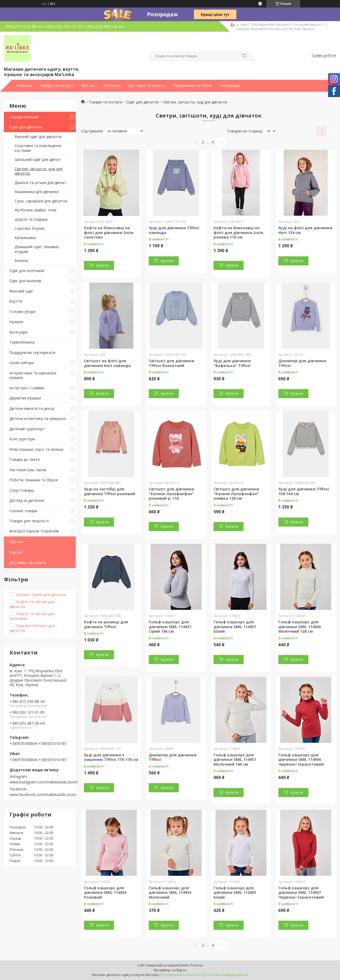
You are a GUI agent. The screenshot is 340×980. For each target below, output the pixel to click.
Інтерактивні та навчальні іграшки (33, 375)
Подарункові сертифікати (32, 353)
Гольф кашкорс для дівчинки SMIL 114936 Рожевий (105, 893)
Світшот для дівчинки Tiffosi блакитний (171, 363)
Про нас (88, 86)
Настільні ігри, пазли (28, 470)
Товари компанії (24, 117)
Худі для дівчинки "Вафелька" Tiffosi (232, 363)
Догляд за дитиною (27, 500)
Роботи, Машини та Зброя (33, 480)
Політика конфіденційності (227, 975)
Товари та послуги (56, 86)
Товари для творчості (29, 521)
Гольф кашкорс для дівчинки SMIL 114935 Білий (235, 893)
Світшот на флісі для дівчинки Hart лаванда (107, 363)
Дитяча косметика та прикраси (37, 418)
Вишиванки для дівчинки (37, 192)
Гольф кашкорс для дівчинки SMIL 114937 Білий (235, 627)
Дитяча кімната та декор (32, 408)
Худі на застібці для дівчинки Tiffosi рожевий (110, 491)
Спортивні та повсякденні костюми (38, 148)
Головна (24, 86)
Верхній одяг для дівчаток (38, 137)
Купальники (25, 238)
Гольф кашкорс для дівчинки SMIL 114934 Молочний (170, 893)
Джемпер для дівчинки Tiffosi (302, 363)
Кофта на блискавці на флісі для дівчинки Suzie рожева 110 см (238, 232)
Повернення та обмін (193, 86)
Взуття (16, 301)
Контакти (112, 86)
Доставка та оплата (147, 86)
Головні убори (22, 312)
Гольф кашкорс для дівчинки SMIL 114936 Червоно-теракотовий (301, 760)
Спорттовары (22, 490)
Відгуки (16, 552)
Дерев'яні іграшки (25, 398)
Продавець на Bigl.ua (170, 970)
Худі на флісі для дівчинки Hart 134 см (305, 230)
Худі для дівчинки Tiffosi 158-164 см (304, 491)
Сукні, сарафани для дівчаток (41, 201)
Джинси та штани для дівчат (40, 183)
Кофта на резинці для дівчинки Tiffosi (106, 624)
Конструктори (22, 439)
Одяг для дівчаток (26, 127)
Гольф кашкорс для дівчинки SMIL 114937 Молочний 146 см (235, 760)
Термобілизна (22, 342)
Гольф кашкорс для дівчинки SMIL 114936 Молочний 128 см (300, 627)
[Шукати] (244, 56)
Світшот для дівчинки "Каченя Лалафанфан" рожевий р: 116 (171, 494)
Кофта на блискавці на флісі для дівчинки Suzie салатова (109, 232)
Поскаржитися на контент (182, 975)
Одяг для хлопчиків (27, 271)
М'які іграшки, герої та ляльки (36, 449)
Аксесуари (18, 332)
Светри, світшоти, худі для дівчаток (39, 171)
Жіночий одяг (21, 291)
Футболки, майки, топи (35, 210)
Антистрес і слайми (27, 388)
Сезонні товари (23, 511)
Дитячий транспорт (27, 429)
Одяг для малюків (25, 281)
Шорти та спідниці (31, 219)
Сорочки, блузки (29, 228)
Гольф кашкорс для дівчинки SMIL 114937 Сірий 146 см (170, 627)
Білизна (21, 260)
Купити (102, 265)
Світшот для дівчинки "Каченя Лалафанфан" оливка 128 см (236, 494)
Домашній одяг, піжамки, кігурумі (37, 249)
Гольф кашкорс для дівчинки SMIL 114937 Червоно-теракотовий (301, 893)
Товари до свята (24, 459)
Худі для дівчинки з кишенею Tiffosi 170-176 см (111, 757)
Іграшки (16, 322)
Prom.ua (197, 965)
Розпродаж (230, 86)
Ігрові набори (22, 363)
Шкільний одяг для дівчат (38, 159)
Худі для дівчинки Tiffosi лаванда (174, 230)
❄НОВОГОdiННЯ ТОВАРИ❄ (34, 531)
